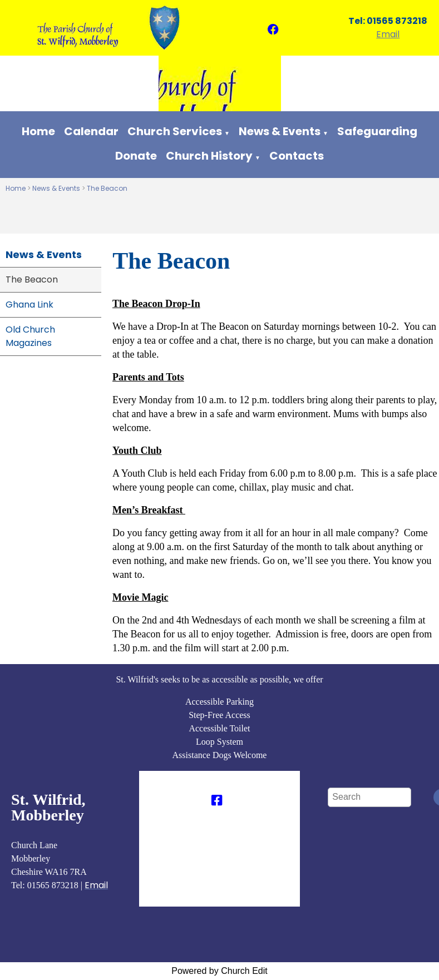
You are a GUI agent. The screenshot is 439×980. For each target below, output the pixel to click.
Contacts (297, 156)
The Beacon (107, 188)
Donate (136, 156)
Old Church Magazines (30, 336)
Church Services (175, 131)
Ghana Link (29, 305)
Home (38, 131)
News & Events (280, 131)
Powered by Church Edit (219, 971)
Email (388, 34)
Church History (209, 156)
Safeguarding (377, 131)
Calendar (91, 131)
